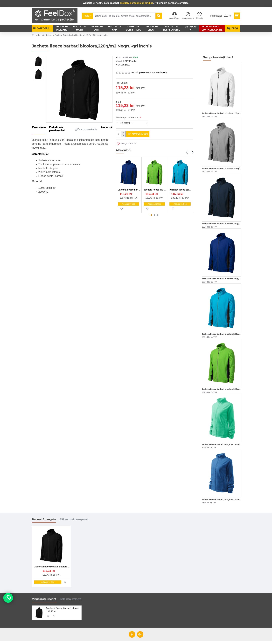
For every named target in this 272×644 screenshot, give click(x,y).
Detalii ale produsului (57, 129)
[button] (187, 152)
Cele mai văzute (70, 599)
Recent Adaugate (44, 519)
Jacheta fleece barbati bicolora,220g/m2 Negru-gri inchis (63, 608)
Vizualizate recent (44, 599)
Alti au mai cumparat (73, 519)
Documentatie (86, 129)
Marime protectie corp (128, 117)
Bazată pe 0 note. (140, 72)
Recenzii (106, 127)
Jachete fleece (44, 35)
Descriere (39, 127)
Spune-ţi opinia (160, 72)
